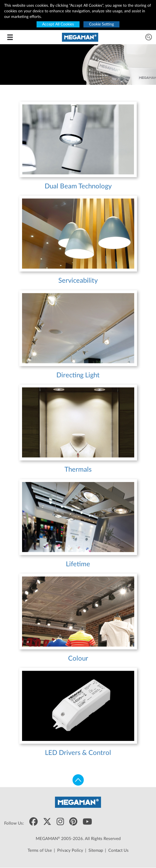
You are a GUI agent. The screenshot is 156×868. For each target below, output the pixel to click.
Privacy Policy (70, 851)
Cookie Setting (101, 24)
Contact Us (118, 851)
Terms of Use (40, 851)
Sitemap (96, 851)
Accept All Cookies (58, 24)
